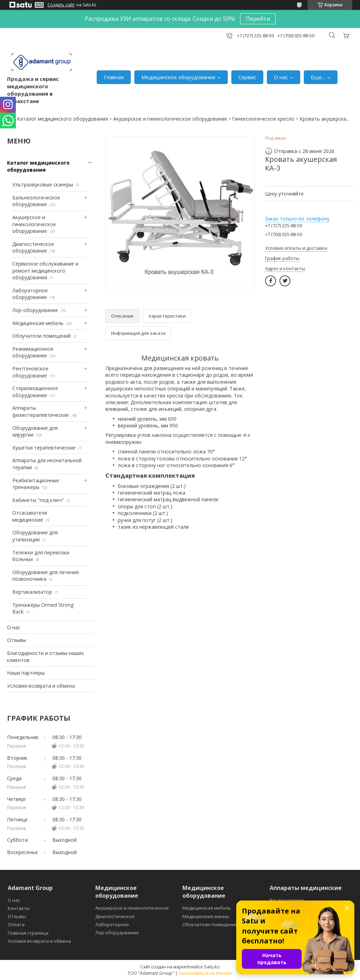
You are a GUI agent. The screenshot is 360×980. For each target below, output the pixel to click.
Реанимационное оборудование (33, 352)
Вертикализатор (32, 592)
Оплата (16, 924)
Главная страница (28, 933)
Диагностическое (115, 916)
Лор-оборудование (35, 310)
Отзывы (17, 640)
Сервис (247, 77)
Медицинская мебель (38, 323)
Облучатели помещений (41, 336)
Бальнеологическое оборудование (36, 201)
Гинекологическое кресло (263, 119)
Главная (114, 77)
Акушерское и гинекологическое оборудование (170, 119)
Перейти (258, 19)
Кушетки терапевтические (44, 448)
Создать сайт (61, 5)
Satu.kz (212, 967)
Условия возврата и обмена (41, 686)
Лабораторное (112, 924)
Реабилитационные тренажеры (36, 484)
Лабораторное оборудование (30, 294)
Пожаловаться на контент (205, 973)
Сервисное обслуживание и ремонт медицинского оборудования (45, 271)
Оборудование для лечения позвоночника (46, 576)
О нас (281, 77)
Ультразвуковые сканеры (43, 184)
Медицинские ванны (206, 916)
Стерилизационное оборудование (35, 392)
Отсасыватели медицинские (30, 516)
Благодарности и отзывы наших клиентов (45, 657)
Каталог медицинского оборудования (62, 119)
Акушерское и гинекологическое (132, 908)
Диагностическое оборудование (33, 247)
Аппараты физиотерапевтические (41, 411)
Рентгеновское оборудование (30, 372)
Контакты (19, 908)
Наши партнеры (26, 673)
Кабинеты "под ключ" (38, 500)
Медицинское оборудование (178, 77)
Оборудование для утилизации (35, 536)
